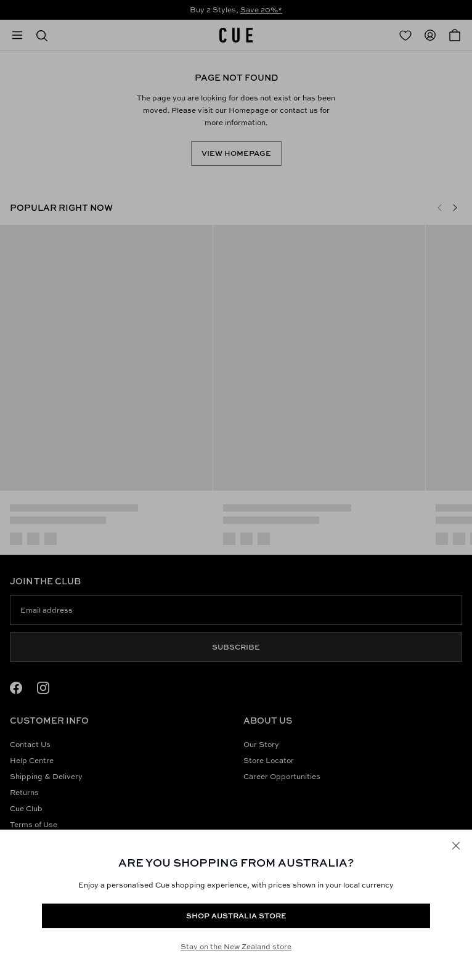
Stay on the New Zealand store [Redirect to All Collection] (236, 946)
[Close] (456, 846)
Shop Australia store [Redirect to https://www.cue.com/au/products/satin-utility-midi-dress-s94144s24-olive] (236, 916)
